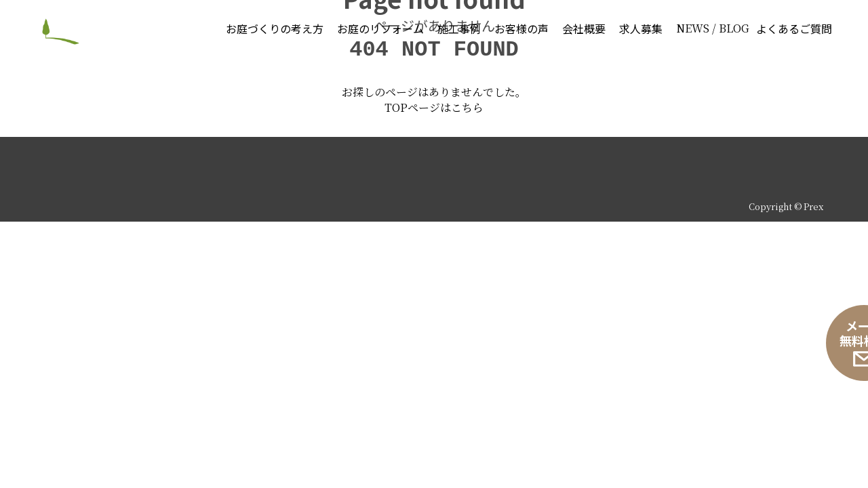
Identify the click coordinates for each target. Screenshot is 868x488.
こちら (467, 353)
